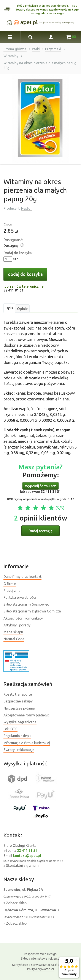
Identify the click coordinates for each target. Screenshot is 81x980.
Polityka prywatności (20, 597)
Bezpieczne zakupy (18, 701)
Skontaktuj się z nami (23, 866)
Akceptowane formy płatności (27, 715)
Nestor (26, 208)
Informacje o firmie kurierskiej (27, 743)
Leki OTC (10, 729)
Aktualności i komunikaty (23, 618)
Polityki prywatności (40, 969)
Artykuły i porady (17, 625)
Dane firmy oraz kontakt (22, 577)
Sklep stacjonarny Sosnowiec (26, 604)
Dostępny (11, 246)
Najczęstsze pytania (19, 708)
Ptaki (36, 49)
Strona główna (15, 49)
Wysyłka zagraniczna (20, 722)
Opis (9, 308)
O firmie (10, 584)
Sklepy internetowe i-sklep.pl (41, 956)
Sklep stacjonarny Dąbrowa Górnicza (32, 611)
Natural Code (14, 639)
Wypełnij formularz (40, 486)
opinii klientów (41, 518)
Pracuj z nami (14, 591)
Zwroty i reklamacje (19, 750)
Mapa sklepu (13, 632)
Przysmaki (53, 49)
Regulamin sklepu (17, 736)
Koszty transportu (18, 694)
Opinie (22, 309)
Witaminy (11, 56)
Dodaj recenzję (40, 531)
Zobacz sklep (16, 903)
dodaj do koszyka (25, 274)
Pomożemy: (40, 471)
